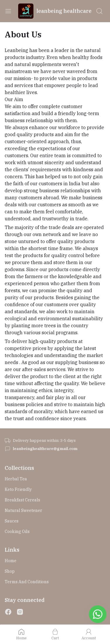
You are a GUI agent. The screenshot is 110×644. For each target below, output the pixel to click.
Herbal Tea (16, 479)
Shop (10, 571)
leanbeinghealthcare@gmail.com (45, 449)
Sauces (12, 521)
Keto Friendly (18, 489)
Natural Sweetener (23, 510)
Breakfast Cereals (22, 500)
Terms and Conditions (27, 582)
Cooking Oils (17, 532)
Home (11, 561)
